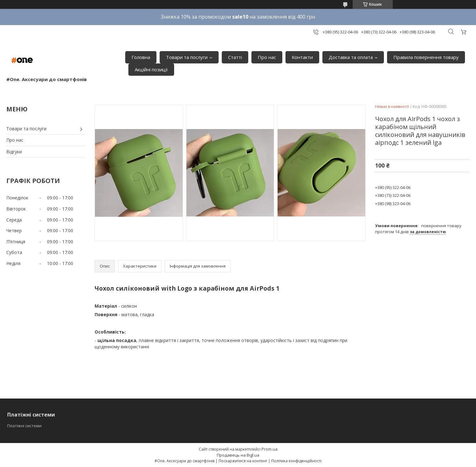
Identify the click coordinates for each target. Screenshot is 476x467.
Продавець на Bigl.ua (238, 455)
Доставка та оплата (351, 57)
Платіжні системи (24, 426)
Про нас (267, 57)
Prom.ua (270, 449)
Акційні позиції (151, 69)
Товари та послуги (187, 57)
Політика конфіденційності (296, 461)
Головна (141, 57)
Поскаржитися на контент (243, 461)
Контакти (302, 57)
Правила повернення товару (426, 57)
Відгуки (14, 152)
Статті (235, 57)
